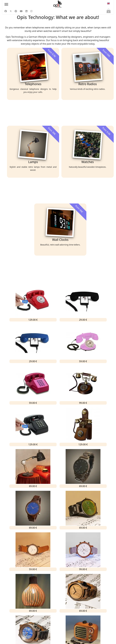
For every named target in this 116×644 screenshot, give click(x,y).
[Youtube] (21, 11)
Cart (109, 12)
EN (108, 3)
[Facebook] (6, 11)
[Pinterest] (16, 11)
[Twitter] (11, 11)
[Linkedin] (26, 11)
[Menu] (21, 4)
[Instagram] (31, 11)
